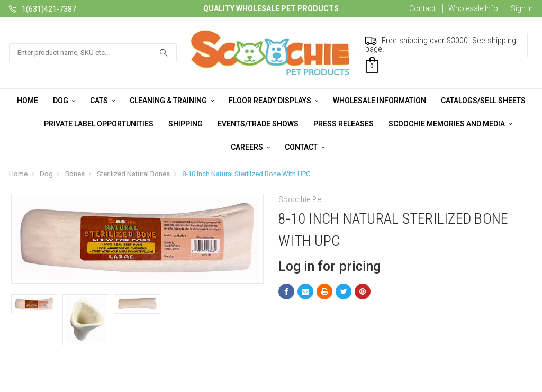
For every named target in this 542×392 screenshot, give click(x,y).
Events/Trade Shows (258, 124)
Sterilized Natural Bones (133, 174)
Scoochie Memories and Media (450, 124)
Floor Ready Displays (273, 101)
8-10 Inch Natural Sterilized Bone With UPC (246, 174)
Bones (75, 174)
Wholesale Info (473, 8)
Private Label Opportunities (99, 124)
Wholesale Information (380, 101)
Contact (422, 8)
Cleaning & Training (172, 101)
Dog (64, 101)
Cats (102, 101)
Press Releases (344, 124)
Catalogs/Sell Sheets (483, 101)
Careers (250, 147)
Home (28, 101)
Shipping (186, 124)
